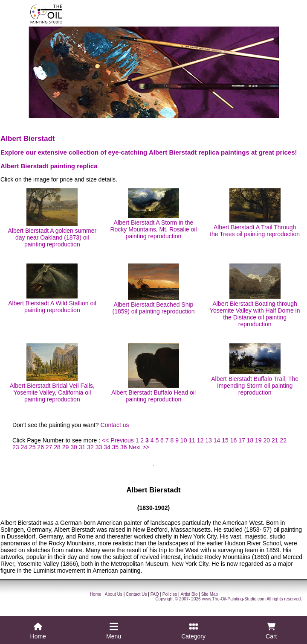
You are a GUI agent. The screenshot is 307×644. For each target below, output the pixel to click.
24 (24, 447)
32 (90, 447)
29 (66, 447)
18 (250, 440)
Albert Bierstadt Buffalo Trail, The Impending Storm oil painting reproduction (255, 370)
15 (225, 440)
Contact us (115, 425)
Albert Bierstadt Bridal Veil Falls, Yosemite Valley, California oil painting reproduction (52, 373)
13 (209, 440)
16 (234, 440)
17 (242, 440)
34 (107, 447)
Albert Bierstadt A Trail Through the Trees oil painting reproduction (255, 213)
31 (82, 447)
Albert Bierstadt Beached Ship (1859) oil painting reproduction (153, 289)
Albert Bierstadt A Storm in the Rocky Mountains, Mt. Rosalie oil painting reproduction (153, 214)
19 (258, 440)
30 (74, 447)
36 (124, 447)
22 (283, 440)
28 (57, 447)
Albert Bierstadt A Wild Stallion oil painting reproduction (52, 288)
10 (184, 440)
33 (99, 447)
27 (49, 447)
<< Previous (118, 440)
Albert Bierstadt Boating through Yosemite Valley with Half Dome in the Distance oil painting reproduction (255, 296)
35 (116, 447)
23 (16, 447)
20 (267, 440)
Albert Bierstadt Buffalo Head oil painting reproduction (153, 373)
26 (41, 447)
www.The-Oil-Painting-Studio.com (234, 599)
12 (200, 440)
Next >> (139, 447)
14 (217, 440)
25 (32, 447)
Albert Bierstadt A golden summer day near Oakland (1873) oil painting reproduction (52, 218)
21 (275, 440)
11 (192, 440)
